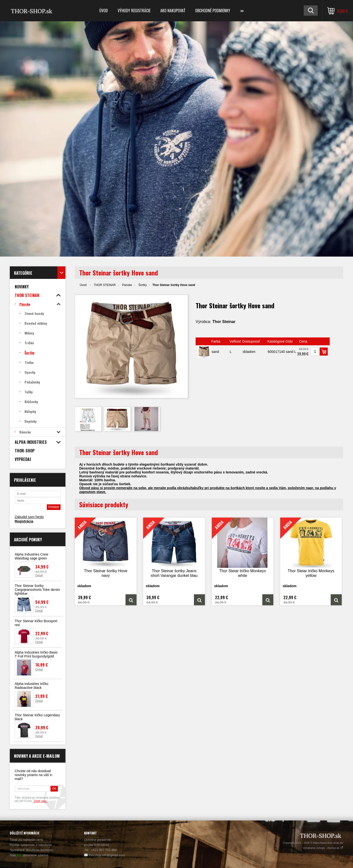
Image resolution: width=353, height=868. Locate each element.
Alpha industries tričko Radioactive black (32, 686)
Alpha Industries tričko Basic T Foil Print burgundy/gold (36, 654)
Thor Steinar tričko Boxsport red (36, 623)
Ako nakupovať (173, 11)
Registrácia (24, 521)
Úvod (104, 11)
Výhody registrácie (134, 11)
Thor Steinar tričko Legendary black (37, 717)
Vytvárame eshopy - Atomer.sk (323, 848)
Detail (39, 575)
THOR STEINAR (105, 285)
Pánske (127, 285)
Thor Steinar (224, 322)
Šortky (143, 285)
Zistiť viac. (41, 801)
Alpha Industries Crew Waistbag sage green (32, 556)
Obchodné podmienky (213, 11)
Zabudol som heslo (29, 517)
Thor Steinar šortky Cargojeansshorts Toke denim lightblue (37, 590)
